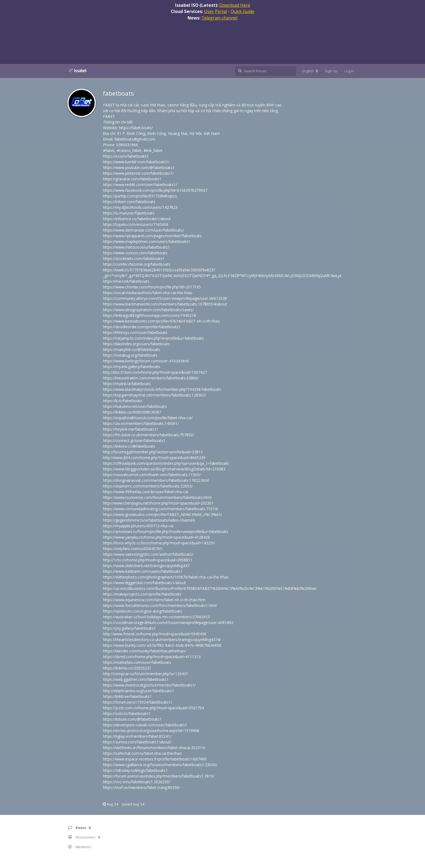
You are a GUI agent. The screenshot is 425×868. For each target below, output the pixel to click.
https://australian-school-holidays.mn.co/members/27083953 (156, 617)
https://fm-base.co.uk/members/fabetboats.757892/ (149, 435)
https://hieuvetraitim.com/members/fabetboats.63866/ (151, 378)
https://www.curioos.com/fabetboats (135, 253)
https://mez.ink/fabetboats (126, 281)
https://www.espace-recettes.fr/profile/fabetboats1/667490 (155, 759)
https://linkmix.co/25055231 (127, 668)
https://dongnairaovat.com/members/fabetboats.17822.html (156, 480)
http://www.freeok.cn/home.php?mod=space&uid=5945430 (155, 634)
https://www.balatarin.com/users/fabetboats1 (143, 571)
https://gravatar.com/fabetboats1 (132, 179)
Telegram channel (219, 18)
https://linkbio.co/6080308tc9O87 (132, 412)
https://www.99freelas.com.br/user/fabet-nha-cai (146, 492)
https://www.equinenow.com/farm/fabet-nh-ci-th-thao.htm (154, 600)
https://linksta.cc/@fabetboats (129, 446)
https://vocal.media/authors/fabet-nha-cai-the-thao (148, 293)
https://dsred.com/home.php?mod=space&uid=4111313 (152, 657)
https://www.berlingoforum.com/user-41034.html (146, 361)
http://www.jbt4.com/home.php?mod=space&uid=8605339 (154, 458)
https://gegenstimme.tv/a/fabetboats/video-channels (149, 520)
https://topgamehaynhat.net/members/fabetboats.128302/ (154, 395)
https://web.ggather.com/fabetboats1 (136, 679)
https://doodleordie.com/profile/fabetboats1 (142, 327)
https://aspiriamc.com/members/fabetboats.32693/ (148, 486)
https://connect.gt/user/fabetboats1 (134, 440)
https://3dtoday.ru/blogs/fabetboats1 (135, 770)
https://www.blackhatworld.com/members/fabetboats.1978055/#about (165, 304)
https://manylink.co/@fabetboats (132, 350)
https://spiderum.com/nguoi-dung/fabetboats (143, 611)
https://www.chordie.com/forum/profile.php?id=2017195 (152, 287)
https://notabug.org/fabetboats (130, 355)
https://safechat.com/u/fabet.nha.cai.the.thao (142, 753)
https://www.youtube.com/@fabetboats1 (139, 168)
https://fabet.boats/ (136, 128)
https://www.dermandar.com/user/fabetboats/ (144, 230)
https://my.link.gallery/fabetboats (132, 367)
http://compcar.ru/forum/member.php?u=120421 (146, 674)
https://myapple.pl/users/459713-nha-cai (138, 526)
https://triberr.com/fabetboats (129, 202)
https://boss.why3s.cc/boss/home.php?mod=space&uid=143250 (159, 543)
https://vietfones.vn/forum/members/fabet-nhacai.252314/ (154, 748)
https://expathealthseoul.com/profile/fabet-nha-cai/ (148, 418)
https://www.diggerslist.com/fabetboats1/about (144, 583)
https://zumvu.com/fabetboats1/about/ (137, 742)
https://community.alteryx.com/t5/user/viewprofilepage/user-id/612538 (165, 298)
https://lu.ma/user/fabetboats (129, 213)
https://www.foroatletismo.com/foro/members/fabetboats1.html (160, 605)
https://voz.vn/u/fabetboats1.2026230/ (137, 782)
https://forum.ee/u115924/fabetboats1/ (138, 702)
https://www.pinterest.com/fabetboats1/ (138, 173)
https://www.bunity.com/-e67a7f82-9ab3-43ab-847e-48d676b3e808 (162, 645)
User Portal (215, 11)
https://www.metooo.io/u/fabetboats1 (136, 247)
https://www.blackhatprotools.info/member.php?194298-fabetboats (162, 389)
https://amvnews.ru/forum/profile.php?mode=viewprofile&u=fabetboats (166, 531)
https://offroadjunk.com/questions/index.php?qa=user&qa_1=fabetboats (166, 463)
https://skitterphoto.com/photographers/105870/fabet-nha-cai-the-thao (166, 577)
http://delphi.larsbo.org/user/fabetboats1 (139, 691)
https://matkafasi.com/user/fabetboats (137, 662)
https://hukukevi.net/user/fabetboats (135, 406)
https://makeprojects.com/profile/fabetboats (142, 594)
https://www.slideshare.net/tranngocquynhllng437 (146, 566)
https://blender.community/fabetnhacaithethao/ (145, 651)
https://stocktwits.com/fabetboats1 (134, 259)
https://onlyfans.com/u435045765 (133, 549)
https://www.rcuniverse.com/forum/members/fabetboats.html (157, 497)
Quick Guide (242, 11)
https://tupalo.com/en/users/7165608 (136, 224)
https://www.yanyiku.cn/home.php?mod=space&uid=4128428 (156, 537)
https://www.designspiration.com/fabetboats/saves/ (148, 310)
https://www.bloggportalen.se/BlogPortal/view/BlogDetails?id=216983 (164, 469)
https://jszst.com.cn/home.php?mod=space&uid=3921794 (153, 708)
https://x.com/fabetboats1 (126, 156)
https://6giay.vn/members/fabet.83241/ (137, 736)
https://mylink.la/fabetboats (127, 384)
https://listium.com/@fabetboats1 (132, 719)
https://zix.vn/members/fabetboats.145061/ (141, 423)
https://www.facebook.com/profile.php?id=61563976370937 (155, 190)
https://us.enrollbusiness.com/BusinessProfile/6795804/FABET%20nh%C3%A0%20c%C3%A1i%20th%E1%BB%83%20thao (210, 588)
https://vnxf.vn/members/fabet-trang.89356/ (141, 787)
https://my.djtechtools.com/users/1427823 (140, 207)
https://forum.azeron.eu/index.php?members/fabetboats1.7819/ (159, 776)
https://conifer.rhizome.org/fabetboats (137, 264)
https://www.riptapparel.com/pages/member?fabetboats (152, 236)
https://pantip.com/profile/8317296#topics (140, 196)
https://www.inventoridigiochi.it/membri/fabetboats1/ (149, 685)
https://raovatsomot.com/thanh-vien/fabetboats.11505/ (152, 475)
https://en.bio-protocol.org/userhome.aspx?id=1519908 (151, 731)
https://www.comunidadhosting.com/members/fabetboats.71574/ (161, 509)
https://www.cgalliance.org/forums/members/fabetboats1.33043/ (160, 765)
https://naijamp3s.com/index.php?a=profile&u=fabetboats (153, 338)
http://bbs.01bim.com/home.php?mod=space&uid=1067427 (155, 372)
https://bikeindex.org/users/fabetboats (136, 344)
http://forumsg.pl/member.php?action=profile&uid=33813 (153, 452)
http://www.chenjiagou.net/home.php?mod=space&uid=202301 (158, 503)
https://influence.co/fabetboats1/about (137, 219)
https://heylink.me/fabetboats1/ (131, 429)
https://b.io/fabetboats (123, 401)
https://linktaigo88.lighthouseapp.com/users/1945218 (149, 315)
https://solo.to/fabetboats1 (127, 713)
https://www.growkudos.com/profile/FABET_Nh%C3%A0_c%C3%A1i (162, 514)
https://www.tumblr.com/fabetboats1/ (136, 162)
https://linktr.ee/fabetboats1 (127, 696)
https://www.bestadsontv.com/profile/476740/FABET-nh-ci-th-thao (161, 321)
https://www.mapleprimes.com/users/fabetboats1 (147, 241)
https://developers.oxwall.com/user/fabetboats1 (145, 725)
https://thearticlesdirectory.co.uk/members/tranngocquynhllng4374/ (162, 640)
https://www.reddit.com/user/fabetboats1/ (140, 185)
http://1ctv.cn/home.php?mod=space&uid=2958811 (148, 560)
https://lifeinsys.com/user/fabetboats (135, 332)
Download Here (235, 5)
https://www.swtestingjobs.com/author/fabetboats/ (148, 554)
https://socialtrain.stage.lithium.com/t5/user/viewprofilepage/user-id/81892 (168, 622)
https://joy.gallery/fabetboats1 (129, 628)
